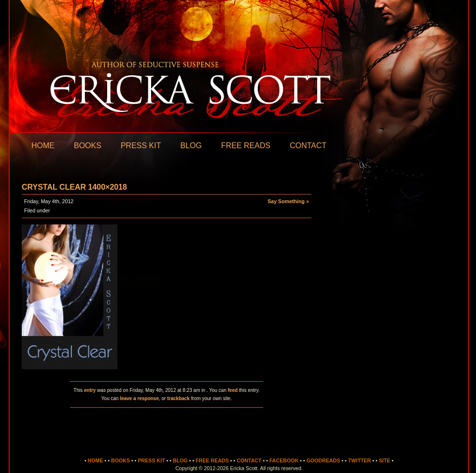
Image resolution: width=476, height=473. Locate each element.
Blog (191, 146)
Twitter (359, 460)
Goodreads (323, 460)
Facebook (284, 460)
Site (385, 460)
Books (88, 146)
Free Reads (246, 146)
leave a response (139, 398)
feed (233, 390)
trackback (178, 398)
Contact (308, 146)
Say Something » (288, 201)
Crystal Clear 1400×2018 (74, 187)
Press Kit (141, 146)
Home (43, 146)
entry (90, 390)
